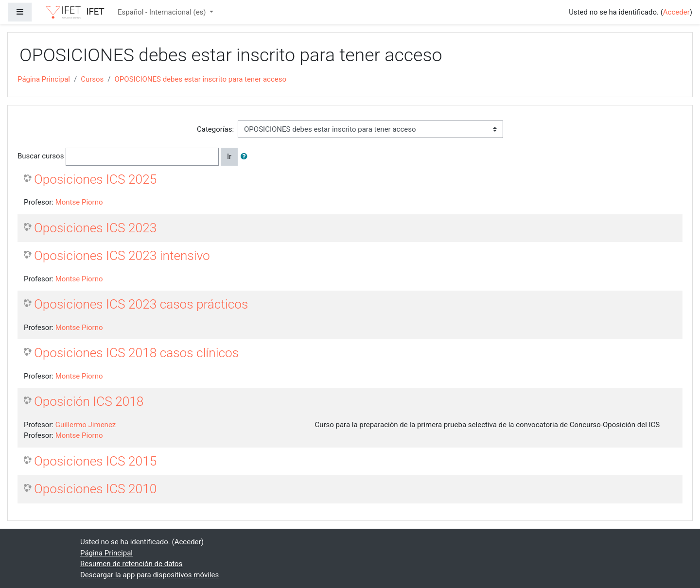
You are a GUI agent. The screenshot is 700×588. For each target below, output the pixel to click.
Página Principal (44, 79)
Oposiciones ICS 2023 (95, 228)
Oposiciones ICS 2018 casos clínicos (136, 353)
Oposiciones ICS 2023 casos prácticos (141, 304)
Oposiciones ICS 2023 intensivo (122, 256)
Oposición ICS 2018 (89, 401)
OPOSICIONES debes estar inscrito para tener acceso (201, 79)
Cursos (92, 79)
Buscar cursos (41, 156)
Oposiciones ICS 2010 (95, 489)
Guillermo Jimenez (86, 425)
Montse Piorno (79, 202)
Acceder (676, 12)
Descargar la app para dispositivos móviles (149, 575)
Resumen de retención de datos (131, 564)
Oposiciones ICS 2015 (95, 461)
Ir (229, 156)
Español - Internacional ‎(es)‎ (163, 12)
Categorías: (215, 129)
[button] (246, 157)
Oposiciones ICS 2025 (95, 179)
